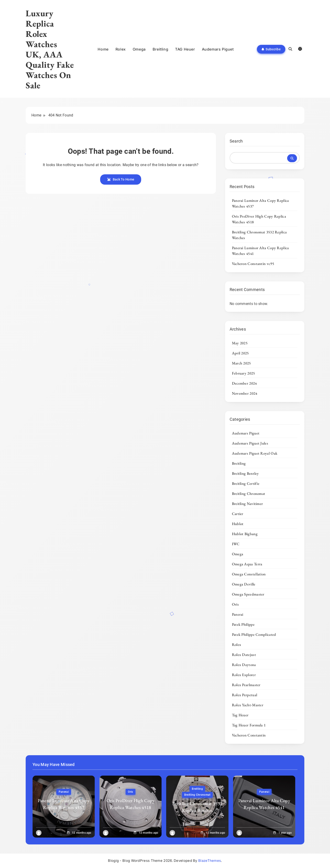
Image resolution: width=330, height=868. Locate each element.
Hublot (238, 524)
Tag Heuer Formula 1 (249, 725)
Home (103, 49)
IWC (236, 544)
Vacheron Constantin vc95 (253, 264)
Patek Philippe (243, 624)
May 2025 (240, 343)
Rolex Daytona (244, 665)
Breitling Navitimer (247, 504)
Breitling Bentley (245, 473)
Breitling (160, 49)
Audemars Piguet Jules (250, 443)
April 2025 (240, 353)
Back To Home (121, 179)
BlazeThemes (210, 861)
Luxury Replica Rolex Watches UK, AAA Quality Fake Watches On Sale (50, 49)
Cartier (238, 514)
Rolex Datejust (244, 655)
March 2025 (241, 363)
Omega (139, 49)
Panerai (238, 614)
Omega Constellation (249, 574)
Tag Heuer (240, 715)
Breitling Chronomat (249, 493)
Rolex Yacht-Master (248, 705)
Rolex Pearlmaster (246, 685)
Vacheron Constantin (249, 735)
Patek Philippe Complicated (254, 634)
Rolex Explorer (244, 675)
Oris (235, 604)
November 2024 (245, 393)
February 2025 (243, 373)
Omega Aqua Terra (247, 564)
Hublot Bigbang (245, 534)
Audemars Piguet (218, 49)
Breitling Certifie (246, 483)
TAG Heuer (185, 49)
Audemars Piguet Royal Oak (255, 453)
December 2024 (244, 383)
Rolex (121, 49)
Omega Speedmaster (248, 594)
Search (236, 141)
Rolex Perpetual (245, 695)
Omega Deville (244, 584)
